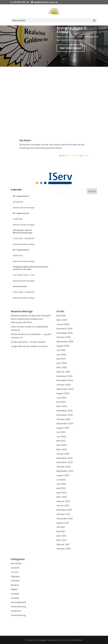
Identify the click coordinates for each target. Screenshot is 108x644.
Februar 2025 (63, 372)
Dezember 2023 (64, 411)
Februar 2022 (63, 501)
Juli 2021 (61, 527)
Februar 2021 (63, 544)
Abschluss (16, 563)
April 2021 (61, 536)
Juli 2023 (61, 432)
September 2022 (65, 471)
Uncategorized (18, 602)
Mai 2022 (61, 488)
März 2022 (62, 497)
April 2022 (62, 493)
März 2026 (62, 320)
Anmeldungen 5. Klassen (72, 30)
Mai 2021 (61, 531)
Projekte (15, 594)
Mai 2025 (61, 359)
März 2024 (62, 406)
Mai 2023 (61, 441)
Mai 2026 (61, 316)
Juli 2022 (61, 480)
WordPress (76, 640)
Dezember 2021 (64, 510)
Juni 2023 (61, 437)
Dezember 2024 (64, 376)
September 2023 (65, 424)
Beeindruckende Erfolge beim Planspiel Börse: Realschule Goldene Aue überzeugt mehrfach (31, 319)
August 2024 (63, 393)
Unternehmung (18, 607)
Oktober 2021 (63, 514)
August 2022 (63, 475)
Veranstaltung (18, 615)
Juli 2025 (61, 350)
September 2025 (65, 342)
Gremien (15, 581)
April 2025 (62, 363)
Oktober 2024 (64, 385)
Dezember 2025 (64, 329)
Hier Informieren (71, 48)
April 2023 (62, 445)
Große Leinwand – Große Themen (28, 342)
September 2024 (65, 389)
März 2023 (62, 449)
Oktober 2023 (63, 419)
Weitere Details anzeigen (24, 208)
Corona (15, 572)
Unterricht (16, 611)
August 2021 (63, 523)
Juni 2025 (61, 355)
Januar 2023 (63, 454)
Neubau (15, 585)
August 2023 (63, 428)
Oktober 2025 (63, 337)
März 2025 (62, 367)
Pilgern (14, 589)
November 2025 (65, 333)
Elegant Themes (47, 640)
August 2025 (63, 346)
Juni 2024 (61, 398)
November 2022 (65, 462)
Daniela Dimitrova (72, 156)
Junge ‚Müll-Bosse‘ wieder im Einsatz (29, 346)
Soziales (15, 598)
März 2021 (61, 540)
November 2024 (65, 380)
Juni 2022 (61, 484)
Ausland (15, 568)
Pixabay (86, 156)
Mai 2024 (61, 402)
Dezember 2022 (64, 458)
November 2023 (65, 415)
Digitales (15, 576)
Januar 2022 (63, 506)
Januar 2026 (63, 324)
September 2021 (65, 519)
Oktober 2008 (63, 549)
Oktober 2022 (63, 467)
